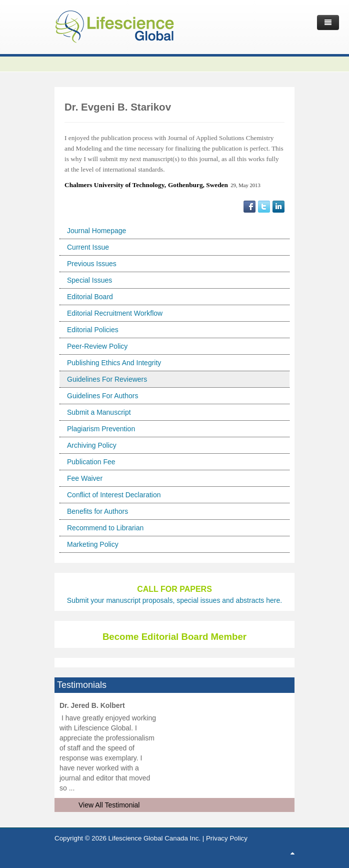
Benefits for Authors (97, 511)
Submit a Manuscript (99, 412)
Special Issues (89, 280)
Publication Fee (91, 462)
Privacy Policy (227, 838)
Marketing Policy (93, 544)
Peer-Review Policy (97, 346)
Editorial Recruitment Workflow (115, 313)
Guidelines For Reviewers (107, 379)
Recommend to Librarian (105, 528)
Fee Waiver (85, 478)
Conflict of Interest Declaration (114, 495)
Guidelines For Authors (102, 396)
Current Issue (88, 247)
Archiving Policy (92, 445)
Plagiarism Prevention (101, 429)
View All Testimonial (109, 805)
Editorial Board (90, 297)
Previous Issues (92, 264)
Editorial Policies (93, 330)
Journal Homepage (96, 231)
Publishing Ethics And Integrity (114, 363)
